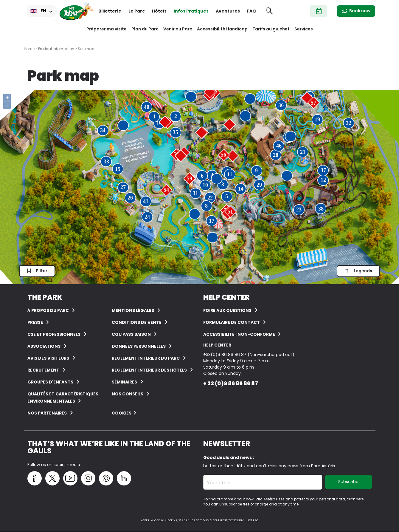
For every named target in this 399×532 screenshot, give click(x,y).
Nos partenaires (47, 413)
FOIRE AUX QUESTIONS (227, 310)
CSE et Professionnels (54, 334)
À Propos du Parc (48, 310)
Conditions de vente (137, 322)
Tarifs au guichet (271, 29)
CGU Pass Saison (131, 334)
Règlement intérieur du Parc (146, 358)
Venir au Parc (178, 29)
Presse (35, 322)
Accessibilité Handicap (222, 29)
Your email (219, 483)
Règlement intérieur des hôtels (149, 370)
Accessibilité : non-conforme (240, 334)
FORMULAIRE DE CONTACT (232, 322)
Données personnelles (139, 346)
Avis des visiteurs (48, 358)
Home (29, 49)
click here (355, 499)
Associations (44, 346)
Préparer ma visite (107, 29)
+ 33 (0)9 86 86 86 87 (231, 383)
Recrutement (43, 370)
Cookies (122, 413)
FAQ (251, 11)
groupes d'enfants (50, 382)
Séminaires (124, 382)
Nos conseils (128, 394)
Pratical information (56, 49)
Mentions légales (133, 310)
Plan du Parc (145, 29)
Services (304, 29)
